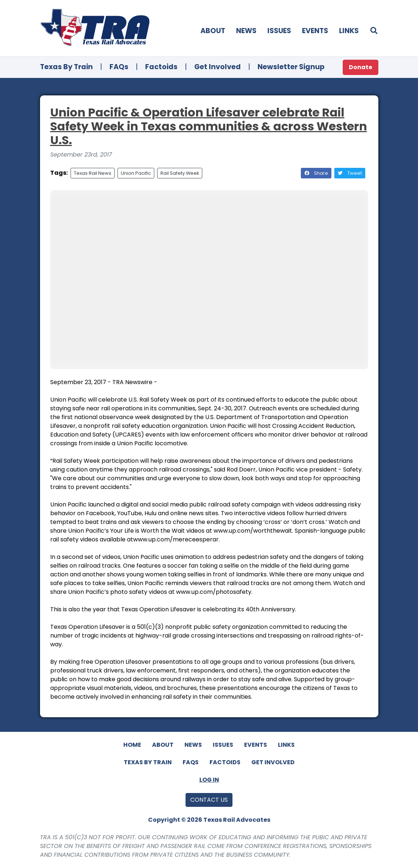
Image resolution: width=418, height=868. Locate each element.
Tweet (350, 173)
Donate (361, 67)
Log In (209, 780)
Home (132, 745)
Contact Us (209, 800)
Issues (279, 31)
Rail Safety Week (180, 173)
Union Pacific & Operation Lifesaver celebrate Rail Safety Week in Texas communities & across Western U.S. (209, 126)
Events (315, 31)
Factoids (161, 67)
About (213, 31)
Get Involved (218, 67)
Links (349, 31)
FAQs (119, 67)
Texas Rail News (93, 173)
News (246, 31)
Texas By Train (66, 67)
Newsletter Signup (291, 67)
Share (316, 173)
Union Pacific (136, 173)
